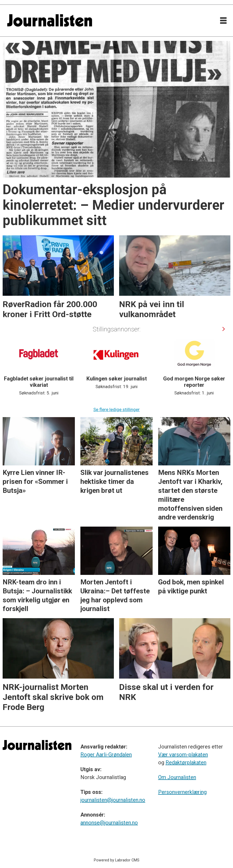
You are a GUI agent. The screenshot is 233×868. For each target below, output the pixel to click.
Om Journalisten (177, 777)
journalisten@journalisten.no (113, 800)
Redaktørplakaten (186, 762)
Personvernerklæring (182, 792)
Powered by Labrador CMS (117, 860)
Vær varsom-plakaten (183, 755)
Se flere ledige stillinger (116, 409)
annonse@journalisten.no (109, 823)
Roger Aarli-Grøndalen (106, 755)
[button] (223, 329)
